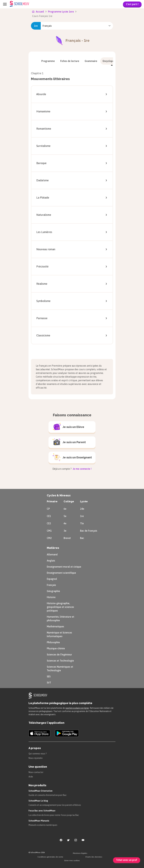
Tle (82, 523)
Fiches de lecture (70, 61)
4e (65, 523)
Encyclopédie (112, 61)
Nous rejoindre (36, 758)
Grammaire (91, 61)
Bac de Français (89, 531)
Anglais (51, 561)
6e (65, 509)
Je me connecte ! (82, 469)
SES (49, 676)
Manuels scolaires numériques (43, 825)
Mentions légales (80, 853)
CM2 (49, 538)
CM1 (49, 531)
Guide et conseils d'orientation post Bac (48, 795)
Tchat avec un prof (127, 860)
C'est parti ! (132, 4)
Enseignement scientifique (61, 573)
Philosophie (53, 642)
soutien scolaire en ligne (77, 708)
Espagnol (52, 579)
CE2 (49, 523)
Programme (48, 61)
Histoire (51, 597)
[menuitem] (48, 61)
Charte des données (94, 857)
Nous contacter (36, 772)
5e (65, 516)
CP (48, 509)
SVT (49, 683)
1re (82, 516)
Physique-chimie (56, 648)
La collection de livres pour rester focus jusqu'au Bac (54, 815)
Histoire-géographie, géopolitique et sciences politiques (60, 607)
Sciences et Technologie (60, 661)
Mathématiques (55, 626)
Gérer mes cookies (72, 861)
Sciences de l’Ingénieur (59, 655)
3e (65, 531)
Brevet (67, 538)
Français (51, 585)
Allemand (52, 554)
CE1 (49, 516)
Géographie (53, 591)
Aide (31, 777)
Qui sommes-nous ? (38, 754)
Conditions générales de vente (50, 857)
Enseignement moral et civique (64, 567)
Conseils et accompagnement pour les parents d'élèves (55, 805)
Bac (82, 538)
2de (82, 509)
